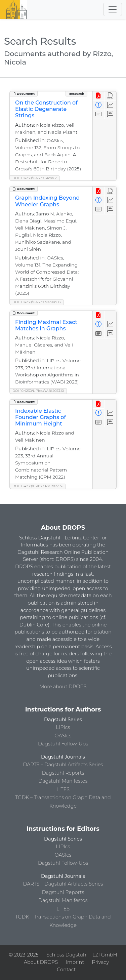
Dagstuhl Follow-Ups (63, 744)
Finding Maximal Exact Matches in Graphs (46, 325)
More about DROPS (63, 687)
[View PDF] (99, 96)
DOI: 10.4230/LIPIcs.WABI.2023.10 (38, 391)
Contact (66, 970)
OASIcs (63, 736)
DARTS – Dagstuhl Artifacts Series (63, 765)
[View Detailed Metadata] (99, 105)
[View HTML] (110, 96)
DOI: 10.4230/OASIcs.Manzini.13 (37, 302)
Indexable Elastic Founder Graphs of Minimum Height (40, 417)
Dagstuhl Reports (63, 773)
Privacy (100, 962)
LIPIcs (63, 727)
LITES (63, 789)
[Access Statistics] (110, 105)
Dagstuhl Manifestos (63, 781)
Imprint (75, 962)
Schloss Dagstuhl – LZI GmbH (82, 955)
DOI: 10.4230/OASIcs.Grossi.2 (35, 178)
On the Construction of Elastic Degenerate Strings (46, 109)
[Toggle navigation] (113, 9)
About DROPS (41, 962)
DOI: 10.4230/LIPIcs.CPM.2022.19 (37, 486)
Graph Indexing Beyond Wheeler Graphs (47, 201)
